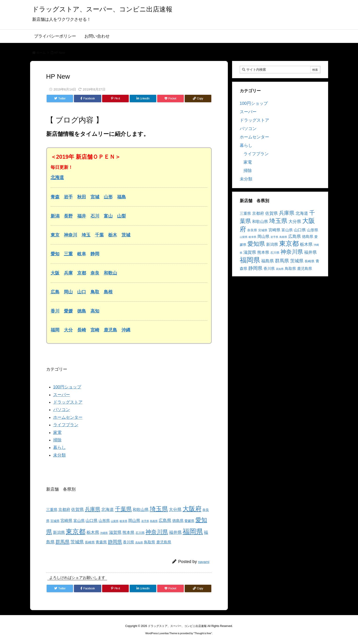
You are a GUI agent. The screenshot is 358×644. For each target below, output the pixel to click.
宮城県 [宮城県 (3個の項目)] (55, 521)
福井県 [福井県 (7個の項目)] (175, 532)
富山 (108, 216)
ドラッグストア (68, 402)
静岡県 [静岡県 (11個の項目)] (115, 542)
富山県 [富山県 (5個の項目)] (79, 521)
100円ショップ (67, 387)
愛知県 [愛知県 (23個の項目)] (256, 244)
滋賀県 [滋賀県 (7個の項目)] (115, 532)
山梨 (122, 216)
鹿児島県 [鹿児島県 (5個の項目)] (164, 542)
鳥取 (95, 292)
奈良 (95, 273)
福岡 (55, 330)
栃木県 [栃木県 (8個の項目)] (93, 532)
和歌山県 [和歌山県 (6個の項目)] (141, 510)
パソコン (62, 410)
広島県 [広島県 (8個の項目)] (165, 520)
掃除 (57, 440)
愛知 (55, 254)
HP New (59, 53)
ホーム (41, 53)
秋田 (82, 197)
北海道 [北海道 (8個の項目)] (108, 509)
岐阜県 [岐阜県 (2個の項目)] (123, 521)
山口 (82, 292)
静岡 (95, 254)
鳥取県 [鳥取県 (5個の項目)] (149, 542)
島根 (108, 292)
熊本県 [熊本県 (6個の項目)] (128, 533)
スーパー (62, 395)
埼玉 (86, 235)
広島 (55, 292)
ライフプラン (66, 425)
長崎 (82, 330)
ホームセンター (68, 417)
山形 (108, 197)
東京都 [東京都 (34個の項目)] (76, 532)
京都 (82, 273)
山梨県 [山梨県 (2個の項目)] (115, 521)
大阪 (55, 273)
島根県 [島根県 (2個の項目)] (154, 521)
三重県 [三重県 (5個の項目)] (52, 510)
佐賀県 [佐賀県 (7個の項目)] (77, 510)
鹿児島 (110, 330)
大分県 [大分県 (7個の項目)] (175, 510)
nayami (204, 562)
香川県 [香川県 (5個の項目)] (129, 542)
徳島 (82, 311)
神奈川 (71, 235)
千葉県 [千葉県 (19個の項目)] (123, 509)
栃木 (113, 235)
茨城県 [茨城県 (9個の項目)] (77, 542)
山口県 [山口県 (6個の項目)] (92, 521)
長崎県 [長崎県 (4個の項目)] (90, 542)
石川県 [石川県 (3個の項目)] (140, 533)
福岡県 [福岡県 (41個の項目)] (193, 531)
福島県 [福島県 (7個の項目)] (268, 261)
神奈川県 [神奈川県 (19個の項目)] (157, 532)
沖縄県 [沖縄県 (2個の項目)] (104, 533)
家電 (57, 433)
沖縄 (126, 330)
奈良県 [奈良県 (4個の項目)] (252, 230)
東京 (55, 235)
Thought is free (203, 633)
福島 (122, 197)
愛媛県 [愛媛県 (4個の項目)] (189, 521)
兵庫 (68, 273)
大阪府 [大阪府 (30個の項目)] (192, 509)
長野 (68, 216)
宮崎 (95, 330)
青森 (55, 197)
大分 (68, 330)
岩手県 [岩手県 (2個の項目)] (145, 521)
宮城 (95, 197)
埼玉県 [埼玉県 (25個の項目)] (159, 509)
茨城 (126, 235)
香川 (55, 311)
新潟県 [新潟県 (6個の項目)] (59, 533)
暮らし (59, 447)
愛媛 (68, 311)
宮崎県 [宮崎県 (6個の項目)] (66, 521)
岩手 (68, 197)
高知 (95, 311)
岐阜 (82, 254)
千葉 (99, 235)
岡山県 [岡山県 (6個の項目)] (134, 521)
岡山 (68, 292)
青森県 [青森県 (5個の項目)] (101, 542)
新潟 (55, 216)
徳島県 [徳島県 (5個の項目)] (178, 521)
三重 (68, 254)
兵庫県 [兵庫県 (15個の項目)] (93, 509)
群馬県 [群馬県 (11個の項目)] (63, 542)
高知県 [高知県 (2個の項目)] (139, 542)
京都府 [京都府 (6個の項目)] (64, 510)
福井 (82, 216)
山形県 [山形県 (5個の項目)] (104, 521)
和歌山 (110, 273)
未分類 (59, 455)
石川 (95, 216)
